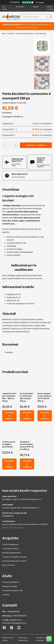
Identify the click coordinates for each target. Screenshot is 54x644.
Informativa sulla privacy (23, 639)
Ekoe (4, 34)
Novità (36, 7)
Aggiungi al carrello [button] (9, 416)
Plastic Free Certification (13, 527)
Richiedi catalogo (10, 586)
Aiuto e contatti (50, 8)
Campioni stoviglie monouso (14, 557)
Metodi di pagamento (12, 553)
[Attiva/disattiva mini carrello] (51, 17)
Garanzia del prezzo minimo (14, 561)
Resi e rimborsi (9, 565)
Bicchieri (11, 34)
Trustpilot (9, 352)
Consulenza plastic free (12, 591)
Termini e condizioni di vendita (43, 639)
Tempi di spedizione (11, 582)
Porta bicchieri (40, 34)
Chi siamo (5, 8)
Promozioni (20, 7)
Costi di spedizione (10, 544)
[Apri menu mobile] (4, 17)
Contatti (6, 595)
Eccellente (15, 2)
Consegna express (10, 549)
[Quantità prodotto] (10, 145)
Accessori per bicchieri (24, 34)
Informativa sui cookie (8, 639)
